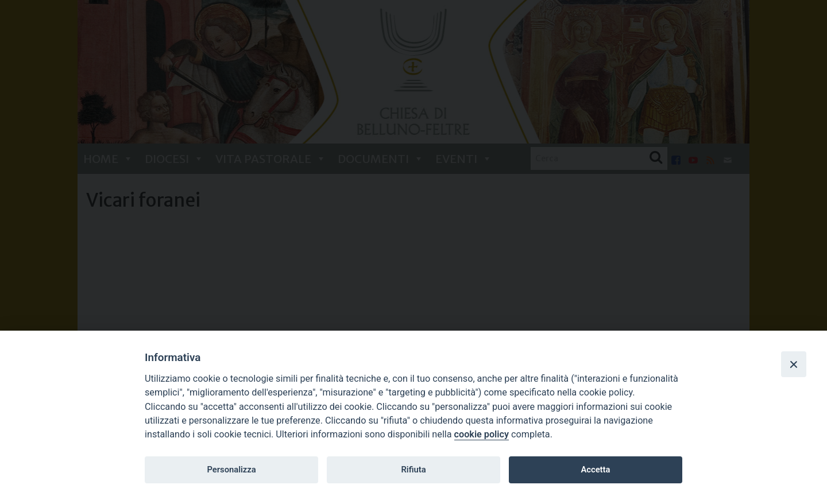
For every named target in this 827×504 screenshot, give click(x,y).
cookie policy (482, 434)
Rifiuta (413, 470)
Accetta (595, 470)
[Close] (794, 364)
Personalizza (231, 470)
